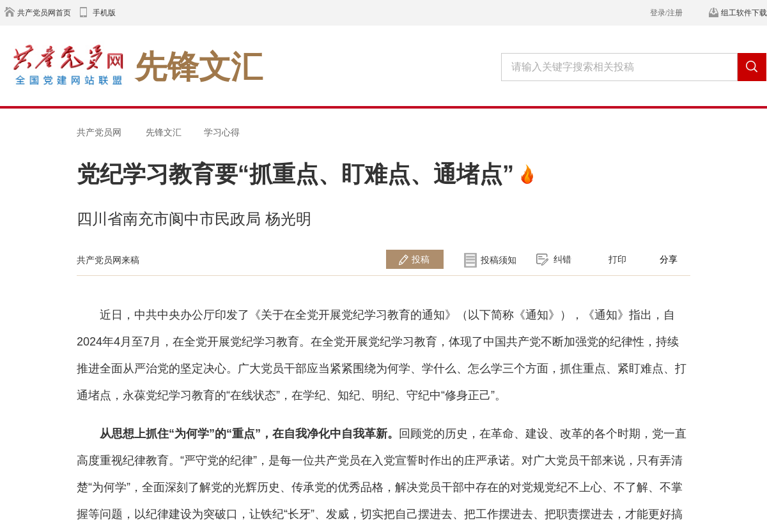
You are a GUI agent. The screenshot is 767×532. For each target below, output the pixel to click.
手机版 (104, 13)
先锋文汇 (164, 132)
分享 (669, 259)
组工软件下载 (744, 13)
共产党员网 (99, 132)
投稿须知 (499, 260)
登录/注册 (666, 13)
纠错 (562, 259)
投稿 (421, 259)
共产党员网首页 (44, 13)
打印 (617, 259)
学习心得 (222, 132)
